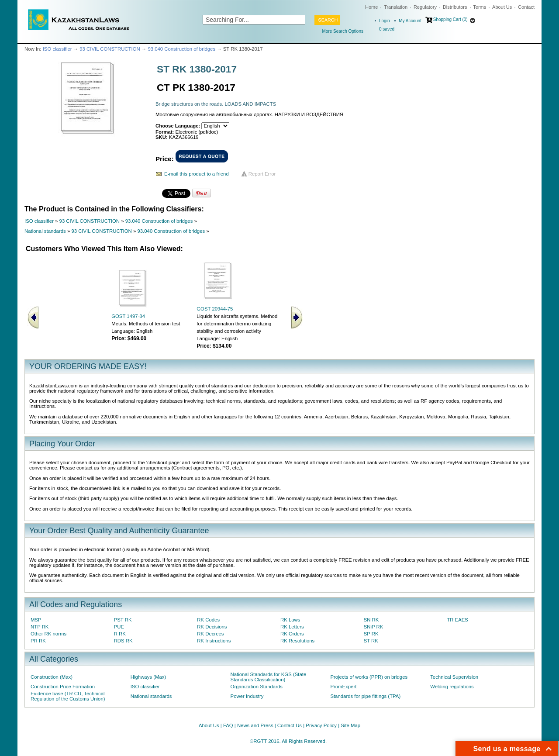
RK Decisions (212, 627)
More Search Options (343, 31)
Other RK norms (48, 634)
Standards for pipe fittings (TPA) (365, 696)
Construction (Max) (52, 677)
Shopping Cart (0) (450, 19)
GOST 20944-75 (215, 309)
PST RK (123, 620)
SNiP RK (374, 627)
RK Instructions (214, 641)
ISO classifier (57, 49)
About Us (502, 7)
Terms (480, 7)
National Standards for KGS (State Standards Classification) (269, 677)
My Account (410, 21)
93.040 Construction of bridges (181, 49)
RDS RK (123, 641)
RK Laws (290, 620)
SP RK (371, 634)
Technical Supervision (454, 677)
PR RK (38, 641)
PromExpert (343, 687)
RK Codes (208, 620)
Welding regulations (452, 687)
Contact (526, 7)
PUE (119, 627)
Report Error (262, 174)
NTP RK (40, 627)
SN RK (371, 620)
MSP (36, 620)
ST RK (371, 641)
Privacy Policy (321, 725)
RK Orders (292, 634)
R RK (120, 634)
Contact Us (290, 725)
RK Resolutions (297, 641)
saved (387, 29)
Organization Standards (257, 687)
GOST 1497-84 (128, 316)
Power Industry (247, 696)
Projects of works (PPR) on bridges (369, 677)
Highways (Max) (148, 677)
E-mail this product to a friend (197, 174)
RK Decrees (210, 634)
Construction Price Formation (63, 687)
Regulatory (425, 7)
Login (384, 21)
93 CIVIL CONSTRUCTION (110, 49)
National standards (45, 231)
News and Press (255, 725)
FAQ (228, 725)
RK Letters (292, 627)
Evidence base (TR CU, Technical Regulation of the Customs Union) (68, 696)
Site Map (350, 725)
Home (371, 7)
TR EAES (457, 620)
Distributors (455, 7)
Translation (396, 7)
